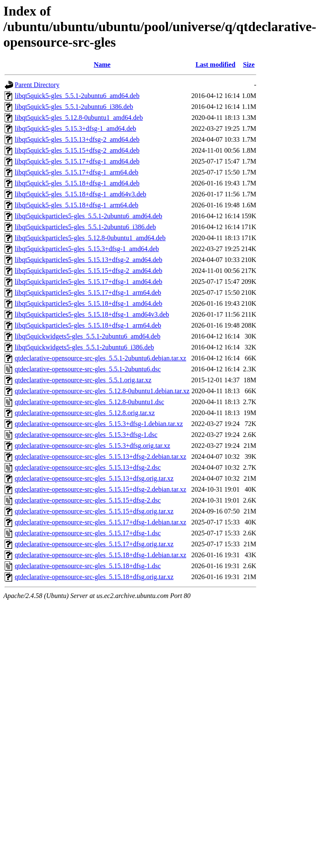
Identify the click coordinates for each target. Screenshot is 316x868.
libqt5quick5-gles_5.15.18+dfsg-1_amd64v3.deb (81, 194)
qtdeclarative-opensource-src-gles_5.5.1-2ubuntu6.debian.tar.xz (100, 358)
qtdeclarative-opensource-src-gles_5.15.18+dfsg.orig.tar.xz (94, 577)
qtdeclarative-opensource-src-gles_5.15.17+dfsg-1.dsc (88, 533)
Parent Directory (37, 85)
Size (249, 65)
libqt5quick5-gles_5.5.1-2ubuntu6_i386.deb (74, 107)
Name (102, 65)
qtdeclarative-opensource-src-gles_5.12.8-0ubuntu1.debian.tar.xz (102, 391)
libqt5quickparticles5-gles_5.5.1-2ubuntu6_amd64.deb (89, 216)
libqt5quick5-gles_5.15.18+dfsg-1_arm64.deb (77, 205)
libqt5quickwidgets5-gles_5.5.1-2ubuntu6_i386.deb (84, 347)
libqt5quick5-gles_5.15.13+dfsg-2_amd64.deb (77, 139)
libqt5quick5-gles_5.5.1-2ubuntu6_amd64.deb (77, 96)
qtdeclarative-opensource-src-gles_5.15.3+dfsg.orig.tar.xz (92, 446)
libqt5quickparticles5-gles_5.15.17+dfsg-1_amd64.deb (89, 282)
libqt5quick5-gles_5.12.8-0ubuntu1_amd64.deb (79, 118)
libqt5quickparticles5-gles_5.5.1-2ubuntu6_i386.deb (85, 227)
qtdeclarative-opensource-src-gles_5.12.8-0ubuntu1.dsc (89, 402)
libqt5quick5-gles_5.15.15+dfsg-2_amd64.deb (77, 150)
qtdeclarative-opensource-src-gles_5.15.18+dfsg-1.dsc (88, 566)
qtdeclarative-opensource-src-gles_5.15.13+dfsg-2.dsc (88, 467)
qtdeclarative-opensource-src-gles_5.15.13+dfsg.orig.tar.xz (94, 478)
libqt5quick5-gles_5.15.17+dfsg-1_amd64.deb (77, 161)
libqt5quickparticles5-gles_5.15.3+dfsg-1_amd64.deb (87, 249)
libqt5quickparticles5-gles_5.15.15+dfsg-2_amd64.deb (89, 271)
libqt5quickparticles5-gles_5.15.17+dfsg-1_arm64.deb (88, 292)
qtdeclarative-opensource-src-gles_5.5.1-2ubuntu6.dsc (88, 369)
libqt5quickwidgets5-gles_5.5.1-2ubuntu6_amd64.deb (88, 336)
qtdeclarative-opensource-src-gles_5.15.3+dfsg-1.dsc (86, 435)
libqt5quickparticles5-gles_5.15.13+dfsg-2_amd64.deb (89, 260)
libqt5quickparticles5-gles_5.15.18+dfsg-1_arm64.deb (88, 325)
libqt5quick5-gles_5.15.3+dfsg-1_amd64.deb (76, 128)
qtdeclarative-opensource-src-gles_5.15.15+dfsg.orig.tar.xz (94, 511)
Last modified (216, 65)
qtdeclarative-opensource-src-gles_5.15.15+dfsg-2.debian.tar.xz (101, 489)
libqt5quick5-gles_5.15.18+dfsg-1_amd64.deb (77, 183)
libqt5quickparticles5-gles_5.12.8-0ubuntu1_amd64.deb (90, 238)
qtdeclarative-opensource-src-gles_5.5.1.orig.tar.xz (83, 380)
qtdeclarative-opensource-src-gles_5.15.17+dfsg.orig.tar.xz (94, 544)
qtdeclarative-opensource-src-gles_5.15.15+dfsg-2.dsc (88, 500)
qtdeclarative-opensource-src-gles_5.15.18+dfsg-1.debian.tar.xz (101, 555)
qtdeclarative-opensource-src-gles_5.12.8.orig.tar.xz (85, 413)
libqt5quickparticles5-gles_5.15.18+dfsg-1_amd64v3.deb (92, 314)
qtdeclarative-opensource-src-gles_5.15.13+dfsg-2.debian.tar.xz (101, 456)
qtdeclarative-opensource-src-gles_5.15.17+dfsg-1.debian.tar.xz (101, 522)
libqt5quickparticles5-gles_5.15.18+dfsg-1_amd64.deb (89, 303)
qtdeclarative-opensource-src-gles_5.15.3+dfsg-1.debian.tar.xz (99, 424)
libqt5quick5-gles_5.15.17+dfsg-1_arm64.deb (77, 172)
